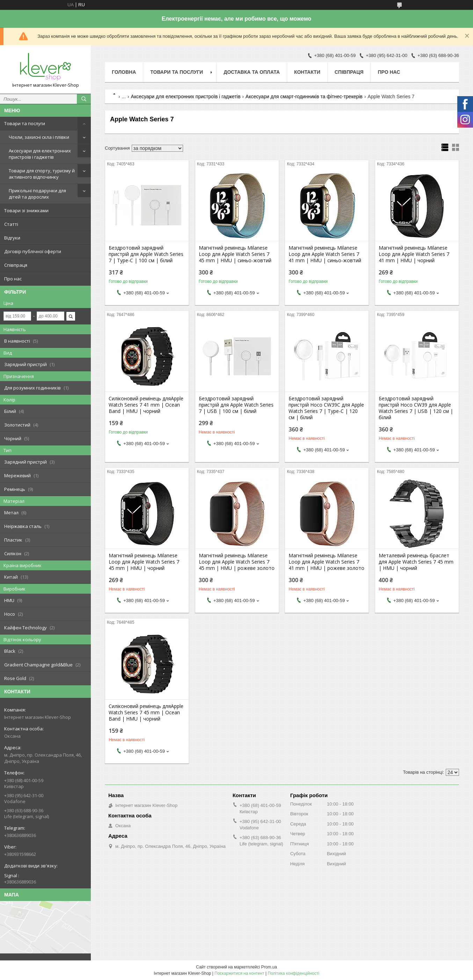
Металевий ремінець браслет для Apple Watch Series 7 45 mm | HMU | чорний (416, 562)
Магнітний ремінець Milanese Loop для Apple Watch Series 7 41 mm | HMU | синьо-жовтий (325, 254)
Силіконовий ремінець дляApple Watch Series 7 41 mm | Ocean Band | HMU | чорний (146, 405)
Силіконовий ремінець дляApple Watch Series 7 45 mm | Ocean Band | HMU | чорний (146, 713)
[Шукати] (84, 99)
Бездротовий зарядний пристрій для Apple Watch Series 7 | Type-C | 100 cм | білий (146, 254)
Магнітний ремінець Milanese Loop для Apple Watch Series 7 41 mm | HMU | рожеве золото (326, 562)
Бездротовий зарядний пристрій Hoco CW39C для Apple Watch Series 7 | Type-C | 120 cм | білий (326, 408)
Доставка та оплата (252, 72)
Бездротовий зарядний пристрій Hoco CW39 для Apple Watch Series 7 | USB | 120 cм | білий (416, 408)
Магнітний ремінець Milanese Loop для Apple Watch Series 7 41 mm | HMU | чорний (414, 254)
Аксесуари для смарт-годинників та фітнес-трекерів (304, 96)
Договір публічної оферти (33, 251)
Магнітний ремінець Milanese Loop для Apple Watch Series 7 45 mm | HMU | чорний (144, 562)
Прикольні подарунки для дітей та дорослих (37, 194)
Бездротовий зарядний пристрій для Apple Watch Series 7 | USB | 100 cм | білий (236, 405)
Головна (124, 72)
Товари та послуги (25, 123)
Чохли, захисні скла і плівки (39, 137)
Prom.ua (269, 967)
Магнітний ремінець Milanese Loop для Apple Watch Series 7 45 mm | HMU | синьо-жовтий (235, 254)
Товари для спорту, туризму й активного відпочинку (42, 174)
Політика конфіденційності (293, 973)
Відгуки (12, 238)
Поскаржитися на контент (239, 973)
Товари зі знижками (26, 210)
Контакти (307, 72)
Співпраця (16, 265)
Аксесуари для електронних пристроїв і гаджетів (40, 154)
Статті (11, 224)
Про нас (13, 279)
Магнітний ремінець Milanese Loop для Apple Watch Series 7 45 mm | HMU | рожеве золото (237, 562)
